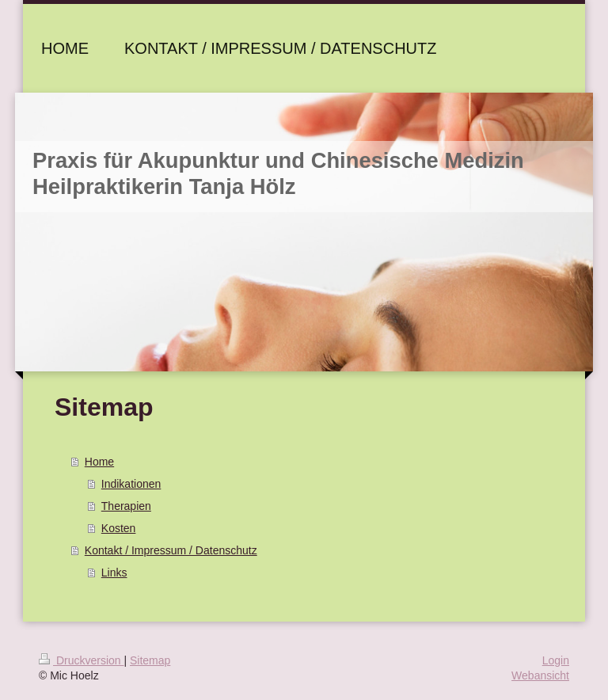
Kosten (119, 528)
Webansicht (540, 675)
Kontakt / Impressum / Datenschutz (171, 550)
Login (556, 660)
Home (99, 462)
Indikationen (131, 484)
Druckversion (81, 660)
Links (114, 573)
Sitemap (150, 660)
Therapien (126, 506)
